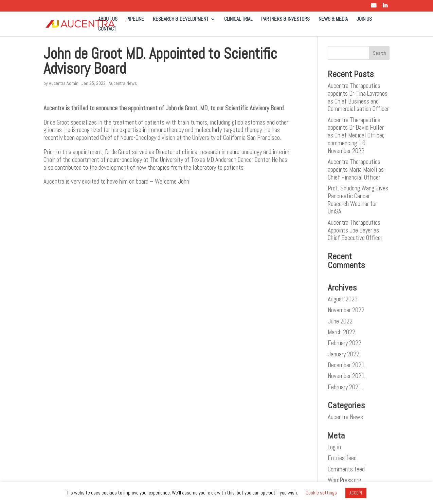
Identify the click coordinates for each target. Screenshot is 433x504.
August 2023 (343, 299)
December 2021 (346, 365)
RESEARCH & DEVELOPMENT (181, 19)
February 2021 (345, 387)
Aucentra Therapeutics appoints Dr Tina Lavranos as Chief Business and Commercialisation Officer (358, 97)
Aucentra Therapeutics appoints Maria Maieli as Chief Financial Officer (356, 170)
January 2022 (344, 354)
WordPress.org (344, 480)
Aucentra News (123, 83)
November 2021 (346, 376)
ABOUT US (108, 19)
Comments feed (346, 469)
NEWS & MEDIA (333, 19)
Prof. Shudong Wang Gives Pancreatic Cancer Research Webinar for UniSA (358, 200)
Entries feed (342, 458)
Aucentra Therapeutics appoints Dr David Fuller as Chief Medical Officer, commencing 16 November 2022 (356, 135)
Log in (334, 447)
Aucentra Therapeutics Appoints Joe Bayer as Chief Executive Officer (355, 230)
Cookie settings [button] (321, 493)
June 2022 (340, 321)
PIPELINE (135, 19)
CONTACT (107, 29)
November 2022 (346, 310)
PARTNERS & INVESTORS (285, 19)
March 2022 (341, 332)
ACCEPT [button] (356, 493)
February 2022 (345, 343)
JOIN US (364, 19)
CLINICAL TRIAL (238, 19)
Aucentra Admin (64, 83)
